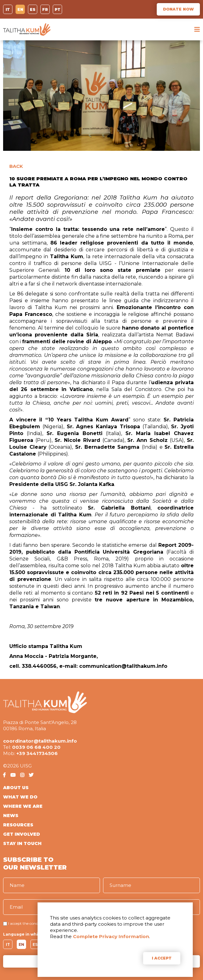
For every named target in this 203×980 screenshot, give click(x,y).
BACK (16, 166)
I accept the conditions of (30, 923)
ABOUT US (16, 788)
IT (8, 9)
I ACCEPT (162, 958)
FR (45, 9)
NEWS (11, 816)
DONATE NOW (178, 9)
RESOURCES (18, 825)
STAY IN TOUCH (22, 843)
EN (20, 9)
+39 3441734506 (37, 753)
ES (33, 9)
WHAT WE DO (20, 797)
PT (58, 9)
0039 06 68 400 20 (36, 747)
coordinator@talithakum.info (40, 741)
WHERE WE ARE (23, 806)
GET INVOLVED (22, 834)
